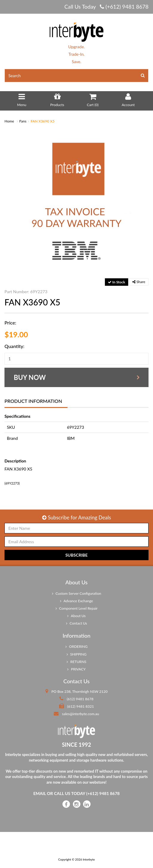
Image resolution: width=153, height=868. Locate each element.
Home (9, 121)
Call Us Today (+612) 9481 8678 (106, 7)
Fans (23, 121)
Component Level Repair (77, 608)
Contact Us (77, 623)
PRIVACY (76, 669)
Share (139, 282)
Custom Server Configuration (77, 593)
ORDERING (76, 646)
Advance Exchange (76, 601)
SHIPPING (77, 654)
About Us (76, 616)
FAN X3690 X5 (42, 121)
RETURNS (76, 662)
